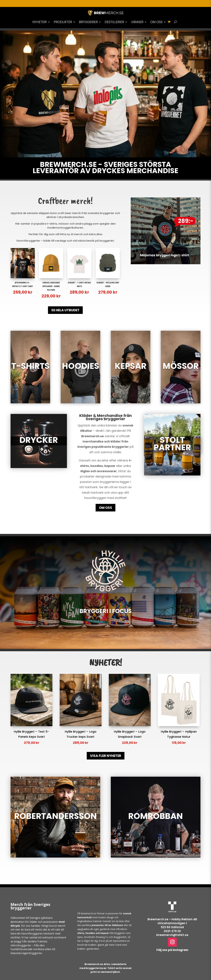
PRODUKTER (63, 22)
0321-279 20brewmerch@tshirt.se (172, 933)
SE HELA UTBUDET (65, 310)
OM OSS (156, 22)
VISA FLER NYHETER (106, 756)
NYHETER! (40, 22)
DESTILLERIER (114, 22)
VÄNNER (137, 22)
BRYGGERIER (88, 22)
